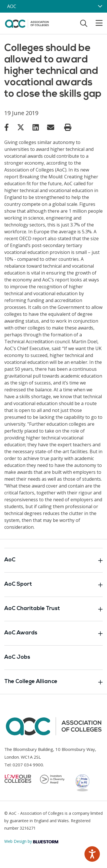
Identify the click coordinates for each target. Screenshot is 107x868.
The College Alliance (53, 682)
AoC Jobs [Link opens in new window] (17, 657)
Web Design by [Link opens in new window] (31, 841)
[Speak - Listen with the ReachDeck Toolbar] (92, 854)
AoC (53, 560)
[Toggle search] (84, 23)
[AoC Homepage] (27, 23)
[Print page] (68, 127)
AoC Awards (53, 633)
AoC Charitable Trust (53, 609)
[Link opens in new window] (7, 127)
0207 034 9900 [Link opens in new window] (28, 765)
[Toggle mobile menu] (96, 23)
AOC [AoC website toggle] (12, 6)
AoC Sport (53, 585)
